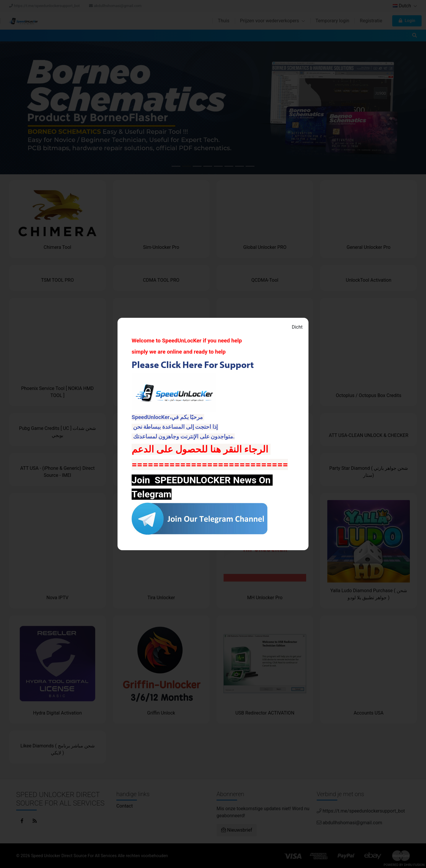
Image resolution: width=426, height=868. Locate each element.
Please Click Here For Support (194, 364)
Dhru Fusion (414, 865)
